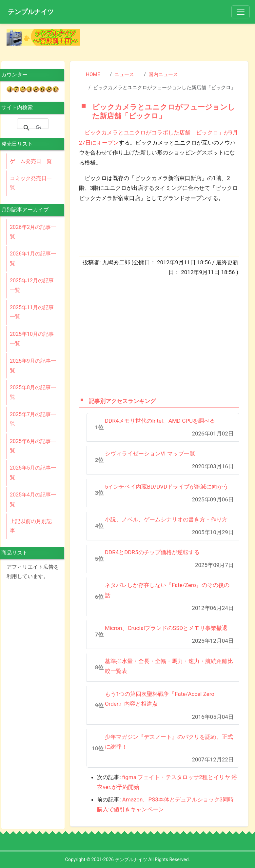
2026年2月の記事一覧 (33, 232)
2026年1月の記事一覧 (33, 258)
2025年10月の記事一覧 (32, 339)
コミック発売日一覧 (31, 183)
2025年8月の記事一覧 (33, 392)
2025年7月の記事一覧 (33, 419)
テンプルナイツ (31, 12)
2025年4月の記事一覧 (33, 499)
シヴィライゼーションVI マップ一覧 (150, 454)
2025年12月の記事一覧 (32, 285)
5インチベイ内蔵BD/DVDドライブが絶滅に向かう (167, 487)
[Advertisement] (169, 39)
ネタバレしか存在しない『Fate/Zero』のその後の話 (167, 590)
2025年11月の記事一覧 (32, 312)
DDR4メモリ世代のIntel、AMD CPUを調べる (160, 421)
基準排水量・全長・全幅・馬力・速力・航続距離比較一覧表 (169, 666)
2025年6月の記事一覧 (33, 446)
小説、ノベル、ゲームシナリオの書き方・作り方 (166, 519)
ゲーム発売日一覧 (31, 161)
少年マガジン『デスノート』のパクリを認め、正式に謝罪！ (169, 742)
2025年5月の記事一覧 (33, 473)
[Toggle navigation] (241, 12)
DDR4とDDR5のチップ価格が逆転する (152, 552)
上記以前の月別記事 (31, 526)
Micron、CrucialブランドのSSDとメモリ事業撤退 (166, 628)
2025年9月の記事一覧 (33, 366)
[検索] (38, 128)
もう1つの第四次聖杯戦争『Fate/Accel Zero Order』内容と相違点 (160, 699)
